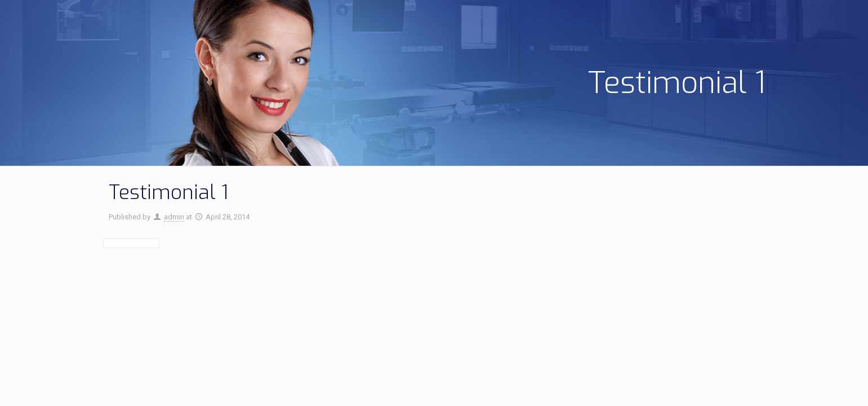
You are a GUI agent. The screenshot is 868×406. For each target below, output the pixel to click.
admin (174, 217)
